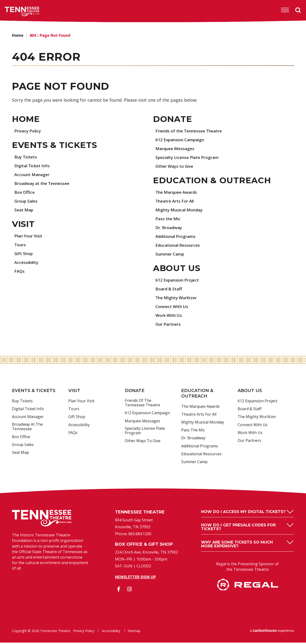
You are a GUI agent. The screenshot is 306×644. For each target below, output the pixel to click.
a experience (272, 632)
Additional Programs (177, 237)
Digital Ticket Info (33, 167)
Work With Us (170, 317)
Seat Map (24, 211)
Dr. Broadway (169, 228)
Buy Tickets (27, 158)
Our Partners (169, 325)
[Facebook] (119, 591)
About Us (178, 269)
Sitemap (134, 632)
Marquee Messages (176, 149)
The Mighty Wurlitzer (178, 299)
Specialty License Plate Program (189, 158)
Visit (24, 225)
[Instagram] (129, 591)
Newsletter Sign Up (135, 578)
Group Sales (27, 202)
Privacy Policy (29, 131)
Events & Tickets (56, 146)
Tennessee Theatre (15, 11)
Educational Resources (179, 246)
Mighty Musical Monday (180, 211)
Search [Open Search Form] (298, 10)
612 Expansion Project (178, 281)
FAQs (20, 272)
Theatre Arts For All (176, 202)
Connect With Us (173, 308)
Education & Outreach (213, 181)
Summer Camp (171, 255)
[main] (153, 190)
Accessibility (27, 264)
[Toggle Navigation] (285, 10)
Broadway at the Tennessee (44, 184)
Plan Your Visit (29, 237)
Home (18, 35)
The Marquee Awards (178, 193)
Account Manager (33, 175)
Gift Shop (24, 255)
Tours (20, 246)
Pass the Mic (169, 220)
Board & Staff (169, 290)
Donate (173, 119)
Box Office (25, 193)
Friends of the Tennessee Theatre (191, 131)
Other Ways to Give (176, 167)
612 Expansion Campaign (182, 140)
